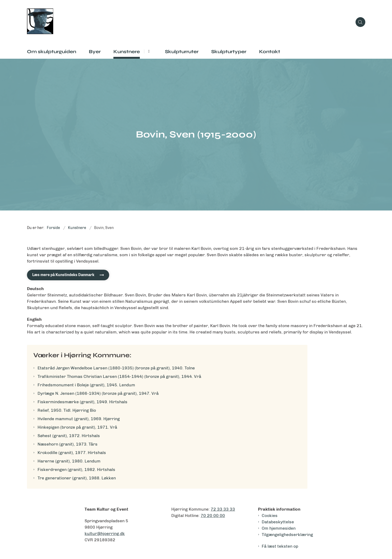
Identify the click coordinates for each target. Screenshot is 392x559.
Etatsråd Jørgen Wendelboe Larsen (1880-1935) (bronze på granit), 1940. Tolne (116, 368)
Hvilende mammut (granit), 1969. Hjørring (79, 419)
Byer (95, 52)
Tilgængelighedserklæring (287, 535)
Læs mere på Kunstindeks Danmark (63, 275)
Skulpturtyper (229, 52)
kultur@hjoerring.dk (105, 533)
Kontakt (270, 52)
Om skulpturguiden (52, 52)
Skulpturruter (182, 52)
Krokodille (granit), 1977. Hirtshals (72, 453)
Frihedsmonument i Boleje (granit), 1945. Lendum (86, 385)
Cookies (270, 516)
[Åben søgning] (360, 22)
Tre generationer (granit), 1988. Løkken (77, 478)
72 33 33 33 (223, 509)
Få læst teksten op (280, 546)
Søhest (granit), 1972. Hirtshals (69, 436)
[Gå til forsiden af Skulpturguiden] (190, 22)
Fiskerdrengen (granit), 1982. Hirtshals (76, 469)
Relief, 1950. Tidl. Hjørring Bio (67, 410)
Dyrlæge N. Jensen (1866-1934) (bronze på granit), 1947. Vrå (98, 393)
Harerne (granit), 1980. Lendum (69, 461)
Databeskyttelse (278, 522)
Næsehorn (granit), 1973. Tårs (68, 444)
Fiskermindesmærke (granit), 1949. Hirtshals (82, 402)
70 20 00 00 (213, 516)
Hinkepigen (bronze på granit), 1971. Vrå (77, 427)
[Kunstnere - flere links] (148, 51)
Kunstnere (127, 52)
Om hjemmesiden (279, 528)
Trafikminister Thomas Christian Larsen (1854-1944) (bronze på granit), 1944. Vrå (119, 376)
